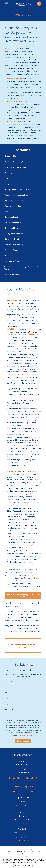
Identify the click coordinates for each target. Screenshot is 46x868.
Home (23, 802)
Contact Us (23, 823)
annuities (24, 335)
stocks (17, 335)
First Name (8, 681)
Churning (32, 551)
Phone (7, 693)
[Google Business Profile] (14, 778)
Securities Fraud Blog (23, 820)
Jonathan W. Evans (12, 49)
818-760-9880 (23, 765)
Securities (23, 809)
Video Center (23, 816)
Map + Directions (23, 840)
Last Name (8, 687)
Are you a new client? (12, 704)
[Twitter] (23, 778)
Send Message (23, 741)
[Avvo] (32, 778)
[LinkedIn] (18, 778)
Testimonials (23, 812)
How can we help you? (13, 710)
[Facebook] (10, 778)
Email (7, 698)
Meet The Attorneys (23, 805)
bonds (31, 335)
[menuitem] (23, 156)
